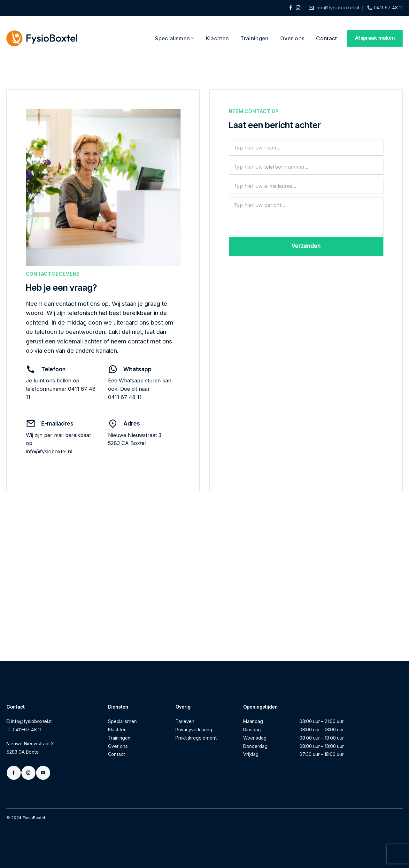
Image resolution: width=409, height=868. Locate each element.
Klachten (217, 38)
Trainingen (254, 38)
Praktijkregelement (196, 738)
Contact (326, 38)
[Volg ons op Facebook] (291, 8)
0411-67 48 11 (27, 730)
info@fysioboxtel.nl (49, 451)
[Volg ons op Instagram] (298, 8)
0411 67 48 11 (125, 397)
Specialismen (174, 38)
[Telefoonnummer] (306, 167)
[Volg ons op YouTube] (43, 773)
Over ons (293, 38)
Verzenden (306, 246)
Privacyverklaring (194, 730)
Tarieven (185, 721)
